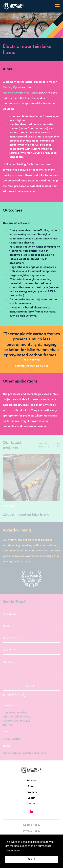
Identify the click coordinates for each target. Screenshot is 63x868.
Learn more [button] (13, 850)
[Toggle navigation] (57, 6)
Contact (32, 804)
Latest (32, 798)
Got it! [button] (31, 859)
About (32, 786)
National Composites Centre (20, 93)
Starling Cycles (12, 87)
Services (32, 781)
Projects (32, 792)
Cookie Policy (32, 825)
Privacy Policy (32, 831)
